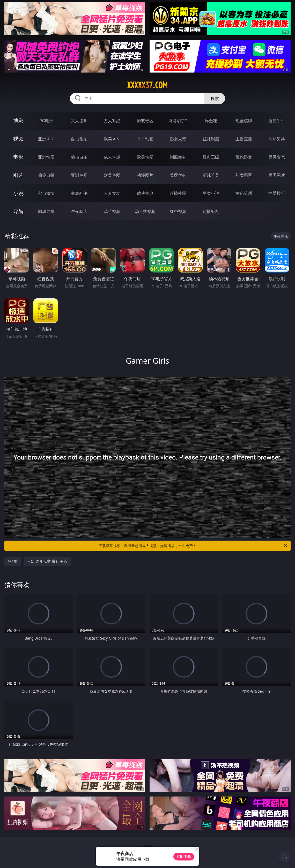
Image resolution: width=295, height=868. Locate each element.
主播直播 (244, 139)
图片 (18, 175)
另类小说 (211, 193)
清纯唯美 (211, 175)
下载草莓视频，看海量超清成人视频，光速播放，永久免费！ (193, 546)
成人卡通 (112, 157)
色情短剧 (211, 211)
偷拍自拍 (79, 157)
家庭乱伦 (79, 193)
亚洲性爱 (46, 157)
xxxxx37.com (147, 85)
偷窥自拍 (46, 175)
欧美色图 (112, 175)
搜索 (215, 98)
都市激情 (46, 193)
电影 (18, 157)
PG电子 (46, 121)
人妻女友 (112, 193)
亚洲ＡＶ (46, 139)
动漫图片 (145, 175)
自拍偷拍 (79, 139)
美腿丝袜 (178, 175)
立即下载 (184, 856)
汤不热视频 (145, 211)
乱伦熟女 (244, 157)
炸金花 (211, 121)
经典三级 (211, 157)
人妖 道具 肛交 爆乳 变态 (47, 561)
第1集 (13, 561)
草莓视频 (112, 211)
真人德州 (79, 121)
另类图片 (277, 175)
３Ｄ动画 (145, 139)
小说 (18, 193)
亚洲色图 (79, 175)
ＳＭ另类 (277, 139)
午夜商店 (79, 211)
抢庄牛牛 (277, 121)
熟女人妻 (178, 139)
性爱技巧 (277, 193)
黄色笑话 (244, 193)
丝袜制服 (211, 139)
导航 (18, 211)
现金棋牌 (244, 121)
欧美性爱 (145, 157)
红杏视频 (178, 211)
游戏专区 (145, 121)
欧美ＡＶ (112, 139)
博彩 (18, 121)
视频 (18, 139)
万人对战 (112, 121)
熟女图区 (244, 175)
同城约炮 (46, 211)
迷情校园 (178, 193)
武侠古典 (145, 193)
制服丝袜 (178, 157)
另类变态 (277, 157)
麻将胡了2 (178, 121)
